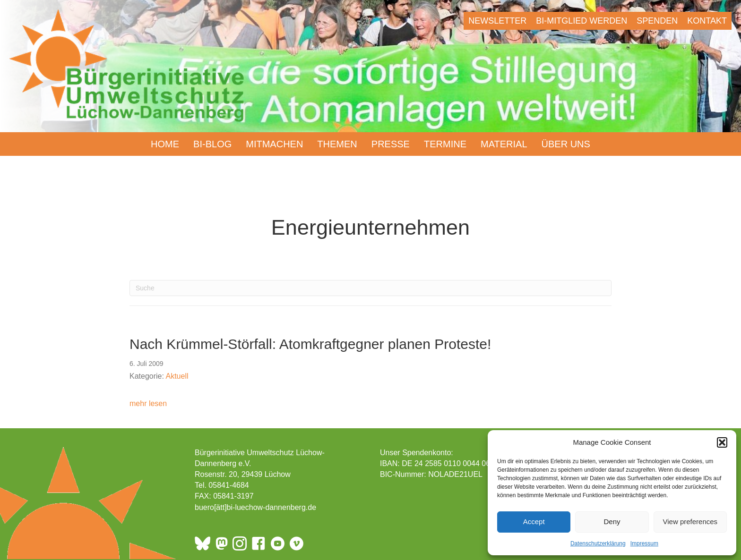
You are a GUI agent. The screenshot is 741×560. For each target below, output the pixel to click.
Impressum (644, 543)
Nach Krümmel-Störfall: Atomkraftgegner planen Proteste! (310, 344)
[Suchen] (370, 288)
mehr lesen (148, 403)
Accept (534, 522)
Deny (612, 522)
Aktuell (177, 376)
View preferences (690, 522)
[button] (722, 442)
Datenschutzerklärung (598, 543)
